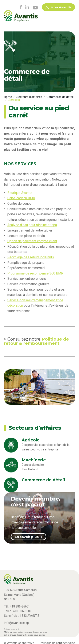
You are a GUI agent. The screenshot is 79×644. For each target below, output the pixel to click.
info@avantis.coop (16, 623)
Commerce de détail (60, 97)
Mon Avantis (59, 8)
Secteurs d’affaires (29, 97)
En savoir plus (28, 537)
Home (8, 97)
